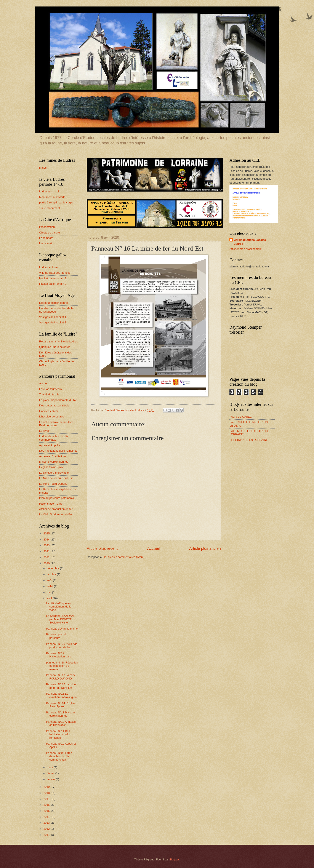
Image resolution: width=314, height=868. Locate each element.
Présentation (47, 227)
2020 (47, 563)
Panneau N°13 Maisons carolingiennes (61, 714)
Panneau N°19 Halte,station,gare (59, 655)
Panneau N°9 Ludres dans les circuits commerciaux (59, 756)
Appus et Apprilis (50, 445)
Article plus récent (102, 548)
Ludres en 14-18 (49, 191)
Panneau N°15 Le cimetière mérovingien (61, 695)
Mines (43, 168)
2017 (47, 799)
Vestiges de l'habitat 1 (53, 317)
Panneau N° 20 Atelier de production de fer (62, 646)
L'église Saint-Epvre (51, 467)
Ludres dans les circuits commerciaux (54, 438)
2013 (47, 823)
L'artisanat (46, 243)
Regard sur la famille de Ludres (58, 341)
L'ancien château (50, 411)
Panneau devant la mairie (62, 629)
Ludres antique (48, 267)
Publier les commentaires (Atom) (124, 557)
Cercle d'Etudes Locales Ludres (250, 242)
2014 (47, 817)
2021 (47, 557)
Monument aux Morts (52, 197)
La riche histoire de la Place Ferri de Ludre (56, 424)
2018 (47, 793)
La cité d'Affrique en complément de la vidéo (59, 607)
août (50, 580)
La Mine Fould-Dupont (53, 484)
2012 (47, 829)
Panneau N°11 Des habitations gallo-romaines (58, 734)
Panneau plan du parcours (57, 636)
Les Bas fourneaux (51, 389)
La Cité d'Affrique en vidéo (55, 514)
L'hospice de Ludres (52, 416)
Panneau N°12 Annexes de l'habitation (61, 723)
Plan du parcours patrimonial (57, 498)
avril (50, 598)
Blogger (174, 859)
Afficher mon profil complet (246, 249)
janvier (51, 779)
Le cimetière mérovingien (55, 473)
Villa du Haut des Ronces (55, 273)
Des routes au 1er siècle (54, 405)
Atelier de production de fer (56, 509)
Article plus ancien (205, 548)
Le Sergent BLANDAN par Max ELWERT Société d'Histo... (60, 619)
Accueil (153, 548)
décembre (53, 568)
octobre (52, 574)
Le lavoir (44, 431)
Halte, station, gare (51, 504)
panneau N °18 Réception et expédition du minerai (62, 666)
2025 (47, 533)
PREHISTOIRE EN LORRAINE (249, 440)
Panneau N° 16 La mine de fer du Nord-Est (61, 686)
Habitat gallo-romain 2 (53, 284)
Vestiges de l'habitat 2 (53, 322)
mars (50, 767)
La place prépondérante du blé (58, 400)
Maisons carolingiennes (54, 462)
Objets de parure (50, 233)
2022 (47, 551)
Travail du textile (49, 394)
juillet (50, 586)
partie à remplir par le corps (56, 202)
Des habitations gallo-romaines (58, 451)
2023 (47, 545)
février (51, 773)
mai (49, 592)
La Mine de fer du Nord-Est (56, 478)
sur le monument (50, 208)
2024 (47, 540)
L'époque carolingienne (54, 303)
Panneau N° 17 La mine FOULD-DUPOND (61, 677)
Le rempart (46, 238)
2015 (47, 811)
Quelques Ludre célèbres (55, 347)
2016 (47, 805)
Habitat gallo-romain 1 (53, 278)
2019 (47, 787)
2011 (47, 835)
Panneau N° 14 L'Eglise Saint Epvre (61, 705)
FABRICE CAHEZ (240, 417)
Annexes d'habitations (53, 456)
